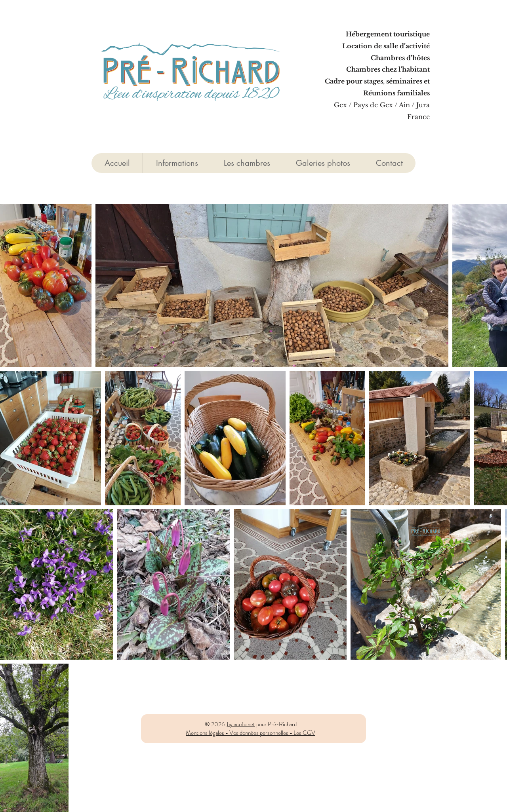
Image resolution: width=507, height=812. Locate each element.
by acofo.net (241, 724)
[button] (247, 163)
